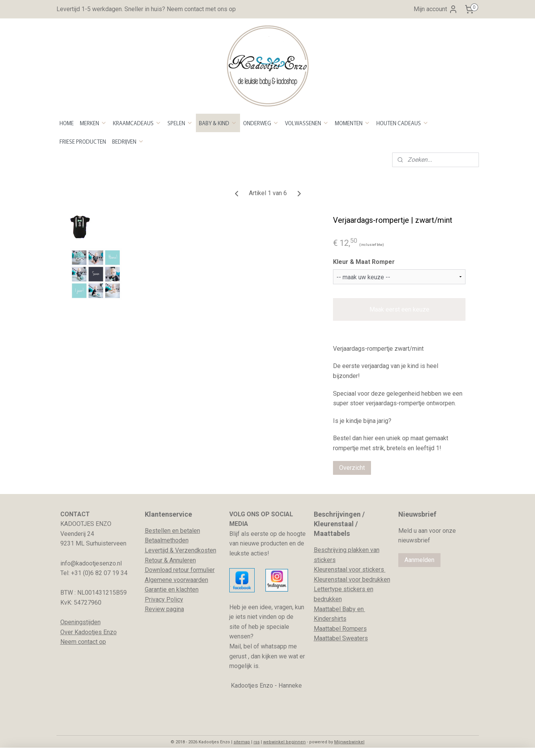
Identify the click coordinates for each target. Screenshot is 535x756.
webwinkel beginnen (284, 742)
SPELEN (180, 123)
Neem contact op (83, 642)
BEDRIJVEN (128, 141)
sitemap (242, 742)
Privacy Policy (164, 599)
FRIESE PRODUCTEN (83, 141)
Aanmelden (419, 560)
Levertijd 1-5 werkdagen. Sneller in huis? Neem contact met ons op (146, 9)
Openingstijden (80, 622)
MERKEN (93, 123)
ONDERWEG (261, 123)
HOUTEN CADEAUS (402, 123)
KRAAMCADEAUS (137, 123)
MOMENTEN (353, 123)
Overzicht (352, 468)
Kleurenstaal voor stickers (350, 569)
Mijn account (436, 9)
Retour (154, 560)
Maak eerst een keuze (399, 309)
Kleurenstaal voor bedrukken (352, 579)
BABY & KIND (218, 123)
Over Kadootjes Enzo (89, 632)
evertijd (158, 550)
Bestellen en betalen (172, 531)
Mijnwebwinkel (349, 742)
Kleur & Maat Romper (364, 262)
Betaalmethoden (167, 540)
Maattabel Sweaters (341, 638)
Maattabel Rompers (340, 629)
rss (257, 742)
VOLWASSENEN (307, 123)
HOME (67, 123)
